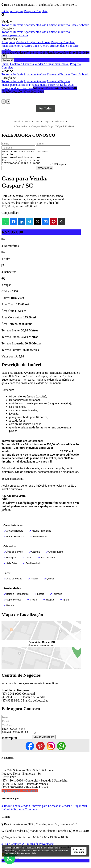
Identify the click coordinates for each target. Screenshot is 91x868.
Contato (6, 49)
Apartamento (32, 25)
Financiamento (11, 46)
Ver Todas (46, 108)
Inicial (5, 11)
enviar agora (45, 171)
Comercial (53, 25)
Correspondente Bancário (63, 46)
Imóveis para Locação (44, 810)
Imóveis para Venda (15, 810)
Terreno (65, 25)
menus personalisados (15, 35)
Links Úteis (40, 46)
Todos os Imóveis (12, 25)
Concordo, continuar (79, 851)
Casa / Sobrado (80, 25)
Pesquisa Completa (36, 11)
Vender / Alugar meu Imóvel (33, 42)
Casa (43, 25)
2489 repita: (9, 742)
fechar (8, 60)
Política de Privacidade (25, 853)
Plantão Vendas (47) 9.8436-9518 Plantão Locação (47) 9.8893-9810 (39, 90)
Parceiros (26, 46)
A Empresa (17, 11)
